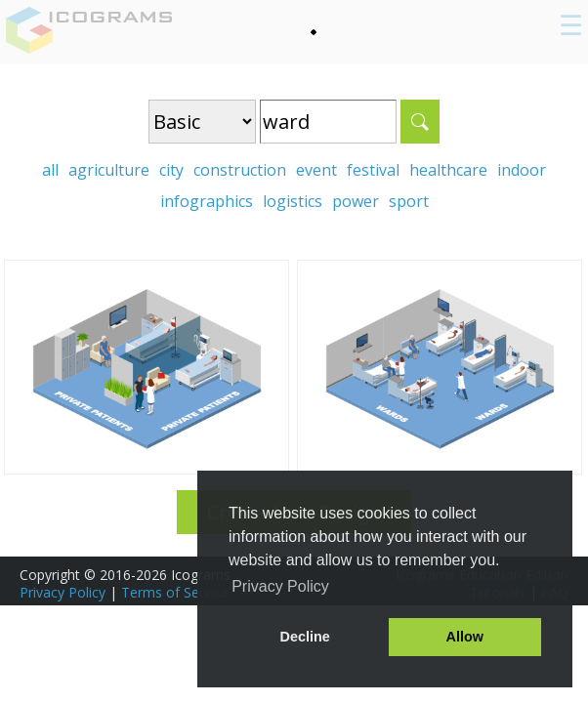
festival (373, 170)
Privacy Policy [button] (280, 586)
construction (240, 170)
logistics (293, 201)
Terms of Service (175, 592)
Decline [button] (305, 637)
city (171, 170)
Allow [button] (465, 637)
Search (420, 122)
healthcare (448, 170)
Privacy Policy (63, 592)
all (50, 170)
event (316, 170)
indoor (522, 170)
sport (409, 201)
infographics (207, 201)
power (356, 201)
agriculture (109, 170)
